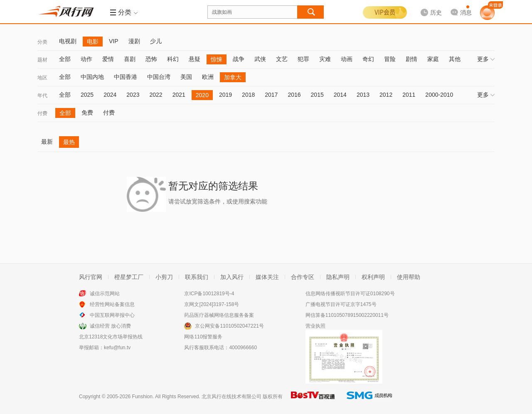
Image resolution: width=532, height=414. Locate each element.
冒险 (390, 59)
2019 (225, 95)
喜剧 (130, 59)
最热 (69, 142)
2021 (179, 95)
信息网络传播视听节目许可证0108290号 (350, 294)
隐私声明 (338, 277)
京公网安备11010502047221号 (229, 326)
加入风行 (232, 277)
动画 (347, 59)
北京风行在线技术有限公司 (232, 397)
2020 (202, 95)
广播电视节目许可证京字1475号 (341, 304)
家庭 (433, 59)
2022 (156, 95)
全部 (65, 59)
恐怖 (151, 59)
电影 (93, 42)
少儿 (156, 41)
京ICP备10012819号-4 (209, 294)
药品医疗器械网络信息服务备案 (219, 315)
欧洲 (208, 77)
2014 (340, 95)
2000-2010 (439, 95)
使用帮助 (409, 277)
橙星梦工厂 (129, 277)
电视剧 (68, 41)
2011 (409, 95)
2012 (386, 95)
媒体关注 (267, 277)
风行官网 (91, 277)
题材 (42, 60)
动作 (86, 59)
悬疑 (195, 59)
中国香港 (126, 77)
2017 (271, 95)
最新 (47, 142)
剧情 (411, 59)
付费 (42, 113)
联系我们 (197, 277)
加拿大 (233, 77)
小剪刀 (164, 277)
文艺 (282, 59)
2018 (248, 95)
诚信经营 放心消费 (110, 326)
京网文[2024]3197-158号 (212, 304)
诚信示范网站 (105, 294)
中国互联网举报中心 (112, 315)
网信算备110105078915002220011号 (347, 315)
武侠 (260, 59)
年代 (42, 96)
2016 (294, 95)
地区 (42, 78)
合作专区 (303, 277)
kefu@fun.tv (117, 348)
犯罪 (303, 59)
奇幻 (368, 59)
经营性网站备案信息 (112, 304)
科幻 (173, 59)
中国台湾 (159, 77)
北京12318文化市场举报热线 (111, 337)
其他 (455, 59)
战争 (239, 59)
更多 (486, 59)
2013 (363, 95)
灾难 (325, 59)
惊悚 (217, 59)
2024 (110, 95)
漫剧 (134, 41)
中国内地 (92, 77)
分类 (42, 42)
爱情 (108, 59)
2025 (87, 95)
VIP (114, 41)
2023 (133, 95)
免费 (87, 113)
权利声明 (373, 277)
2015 (317, 95)
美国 (186, 77)
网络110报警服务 (203, 337)
